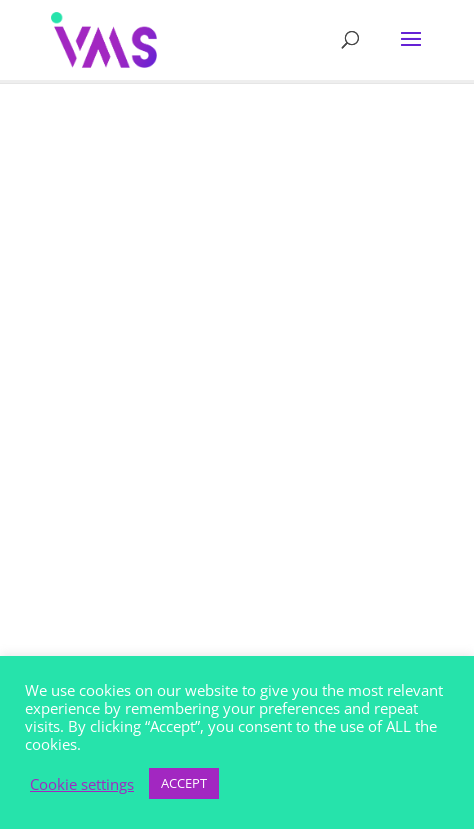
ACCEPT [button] (184, 783)
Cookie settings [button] (82, 784)
